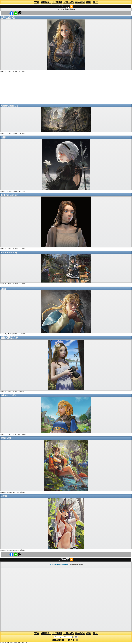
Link (3, 289)
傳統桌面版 (58, 640)
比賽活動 (69, 2)
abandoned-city (9, 252)
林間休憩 (6, 438)
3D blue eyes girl (10, 195)
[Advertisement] (66, 89)
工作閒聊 (57, 2)
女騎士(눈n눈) (8, 18)
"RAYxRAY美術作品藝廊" (59, 565)
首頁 (37, 2)
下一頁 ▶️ (67, 6)
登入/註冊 (73, 640)
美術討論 (80, 2)
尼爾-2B (5, 137)
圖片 (95, 2)
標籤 (89, 2)
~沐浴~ (4, 496)
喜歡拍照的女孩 (9, 338)
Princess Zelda (8, 395)
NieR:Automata (9, 106)
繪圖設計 (46, 2)
